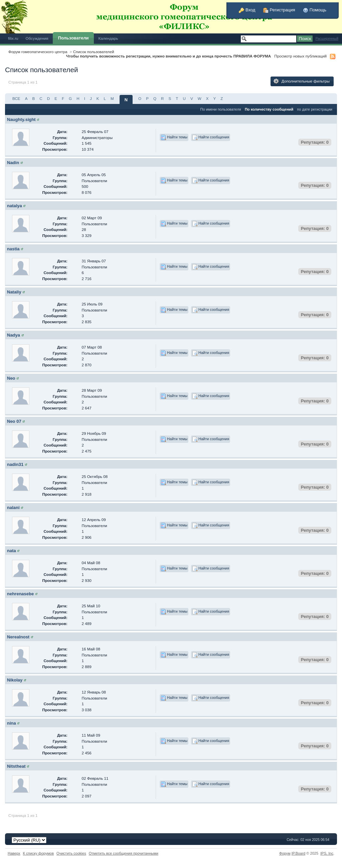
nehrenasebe (20, 594)
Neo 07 (14, 421)
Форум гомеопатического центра (38, 52)
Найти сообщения (211, 137)
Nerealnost (18, 637)
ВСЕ (16, 98)
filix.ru (13, 38)
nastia (13, 249)
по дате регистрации (315, 109)
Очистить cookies (71, 853)
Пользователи (73, 38)
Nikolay (15, 680)
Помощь (315, 10)
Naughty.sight (21, 119)
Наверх (14, 853)
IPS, (327, 853)
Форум (285, 853)
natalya (15, 206)
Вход (247, 10)
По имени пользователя (220, 109)
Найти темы (174, 137)
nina (12, 723)
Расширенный (327, 39)
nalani (13, 508)
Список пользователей (94, 52)
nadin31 (15, 464)
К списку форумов (39, 853)
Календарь (108, 38)
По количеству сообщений (269, 109)
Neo (11, 378)
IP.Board (299, 853)
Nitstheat (16, 766)
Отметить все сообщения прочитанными (124, 853)
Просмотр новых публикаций (300, 56)
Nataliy (14, 292)
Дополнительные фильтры (302, 81)
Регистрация (279, 10)
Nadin (13, 163)
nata (12, 551)
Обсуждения (37, 38)
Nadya (14, 335)
